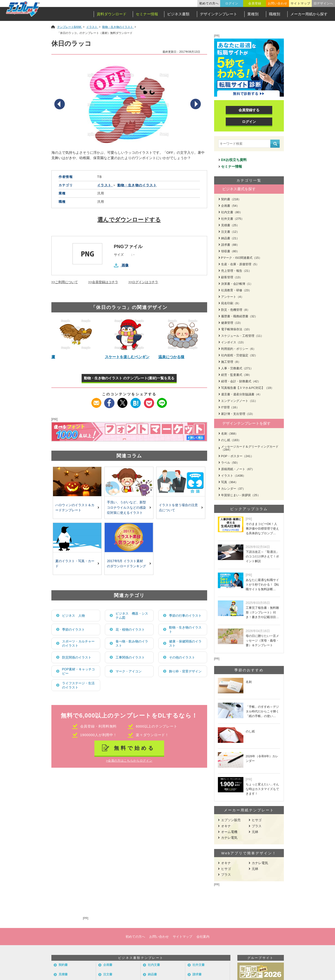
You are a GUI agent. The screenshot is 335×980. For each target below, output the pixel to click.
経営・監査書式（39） (236, 375)
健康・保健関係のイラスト (185, 643)
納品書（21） (230, 238)
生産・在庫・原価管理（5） (240, 264)
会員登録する (249, 110)
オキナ (226, 826)
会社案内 (203, 937)
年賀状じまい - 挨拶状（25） (241, 495)
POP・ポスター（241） (237, 456)
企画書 (108, 965)
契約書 (63, 965)
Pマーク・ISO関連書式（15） (242, 258)
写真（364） (230, 482)
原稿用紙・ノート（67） (238, 469)
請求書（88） (230, 245)
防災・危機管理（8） (235, 310)
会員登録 (255, 3)
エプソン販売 (231, 820)
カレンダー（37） (233, 489)
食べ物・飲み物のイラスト (132, 643)
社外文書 (199, 965)
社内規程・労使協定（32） (239, 355)
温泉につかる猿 (171, 357)
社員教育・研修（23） (236, 290)
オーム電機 (229, 832)
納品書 (152, 974)
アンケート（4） (232, 297)
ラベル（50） (230, 463)
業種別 (253, 14)
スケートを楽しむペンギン (127, 357)
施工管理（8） (231, 362)
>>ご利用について (65, 282)
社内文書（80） (232, 212)
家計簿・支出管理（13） (238, 414)
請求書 (197, 974)
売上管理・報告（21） (236, 271)
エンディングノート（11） (239, 401)
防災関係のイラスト (77, 657)
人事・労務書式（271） (237, 368)
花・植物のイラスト (130, 629)
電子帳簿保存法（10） (236, 329)
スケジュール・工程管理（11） (242, 336)
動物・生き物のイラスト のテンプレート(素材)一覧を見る (129, 378)
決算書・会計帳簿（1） (237, 284)
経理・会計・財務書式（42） (241, 381)
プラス (257, 826)
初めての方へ (209, 3)
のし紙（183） (231, 440)
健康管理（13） (232, 323)
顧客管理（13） (232, 277)
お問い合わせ (278, 3)
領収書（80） (230, 251)
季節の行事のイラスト (185, 616)
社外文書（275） (233, 219)
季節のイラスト (73, 629)
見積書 (63, 974)
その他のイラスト (182, 657)
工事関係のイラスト (130, 657)
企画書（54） (230, 206)
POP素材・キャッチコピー (79, 671)
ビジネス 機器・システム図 (132, 616)
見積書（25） (230, 225)
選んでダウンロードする (129, 220)
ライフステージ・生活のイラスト (78, 685)
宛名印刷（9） (231, 303)
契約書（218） (231, 199)
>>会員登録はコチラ (103, 282)
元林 (255, 832)
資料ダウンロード (112, 14)
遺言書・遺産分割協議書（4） (242, 394)
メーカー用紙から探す (309, 14)
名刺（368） (230, 434)
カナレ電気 (229, 838)
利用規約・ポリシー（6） (239, 349)
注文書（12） (230, 232)
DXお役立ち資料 (234, 160)
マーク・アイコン (129, 671)
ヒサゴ (257, 820)
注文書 (108, 974)
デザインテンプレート (219, 14)
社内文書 (154, 965)
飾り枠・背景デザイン (185, 671)
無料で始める (134, 748)
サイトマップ (300, 3)
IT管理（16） (230, 407)
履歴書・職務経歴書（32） (239, 316)
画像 (125, 265)
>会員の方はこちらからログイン (129, 761)
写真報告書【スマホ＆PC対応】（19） (248, 388)
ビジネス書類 (178, 14)
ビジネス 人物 (73, 616)
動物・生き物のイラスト (185, 629)
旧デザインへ (323, 3)
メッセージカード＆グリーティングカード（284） (250, 448)
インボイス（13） (233, 342)
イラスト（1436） (234, 476)
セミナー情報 (147, 14)
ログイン (232, 3)
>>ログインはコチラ (143, 282)
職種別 (275, 14)
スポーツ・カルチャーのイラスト (78, 643)
